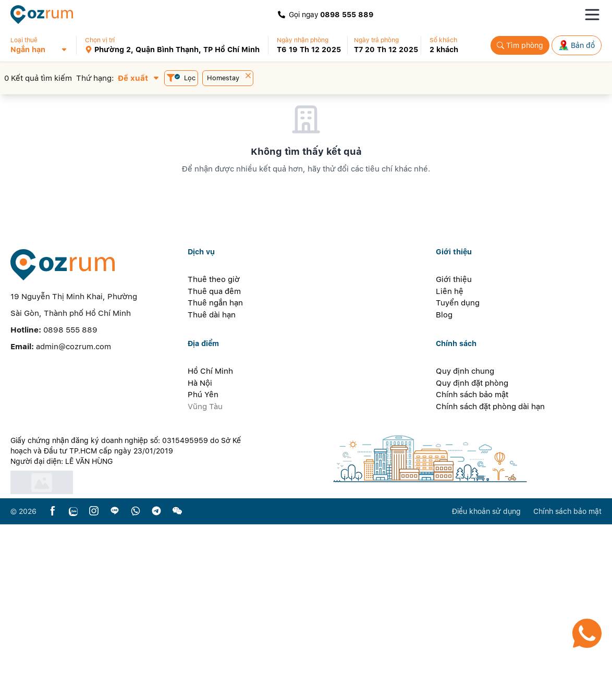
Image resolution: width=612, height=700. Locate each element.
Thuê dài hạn (212, 490)
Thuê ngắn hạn (215, 478)
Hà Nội (200, 559)
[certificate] (129, 658)
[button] (43, 45)
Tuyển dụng (458, 478)
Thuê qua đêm (214, 467)
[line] (115, 687)
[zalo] (73, 687)
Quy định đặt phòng (472, 559)
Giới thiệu (454, 455)
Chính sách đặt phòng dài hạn (490, 582)
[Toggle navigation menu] (592, 15)
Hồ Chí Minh (210, 547)
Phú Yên (203, 570)
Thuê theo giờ (214, 455)
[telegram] (156, 687)
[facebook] (53, 687)
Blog (444, 490)
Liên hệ (450, 467)
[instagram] (94, 687)
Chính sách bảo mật (472, 570)
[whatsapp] (136, 687)
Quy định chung (465, 547)
